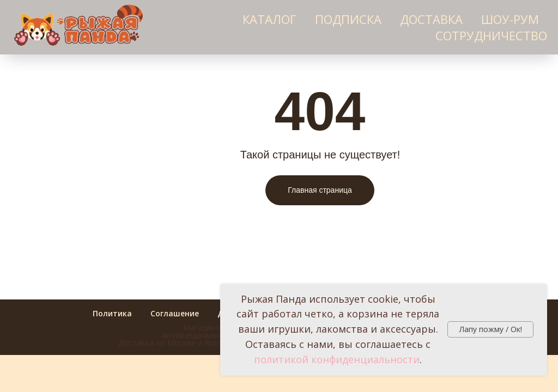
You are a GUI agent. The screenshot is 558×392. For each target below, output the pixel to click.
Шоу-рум (510, 19)
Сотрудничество (491, 35)
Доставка (431, 19)
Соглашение (175, 313)
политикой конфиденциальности (337, 359)
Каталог (269, 19)
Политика (112, 313)
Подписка (348, 19)
